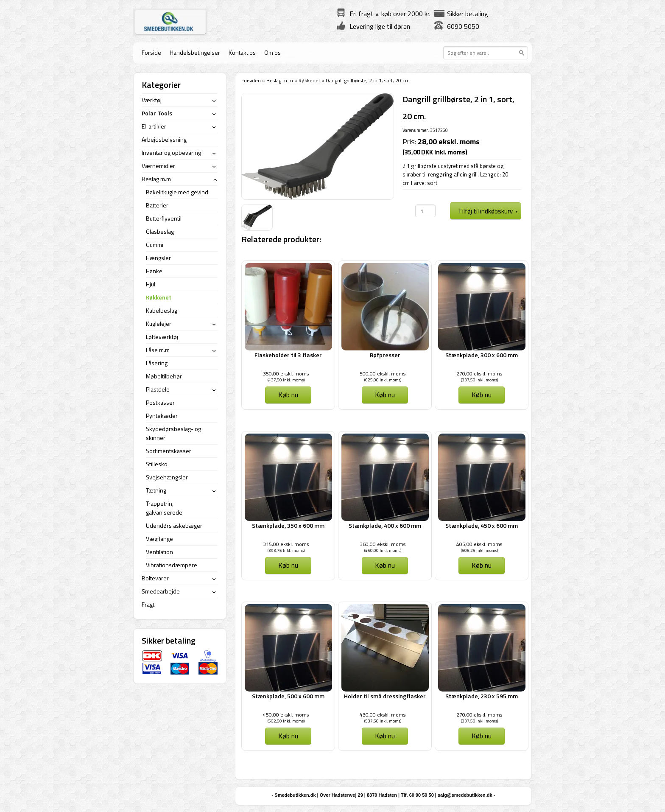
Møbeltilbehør (164, 376)
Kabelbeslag (162, 310)
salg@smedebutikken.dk (465, 795)
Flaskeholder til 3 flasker (288, 355)
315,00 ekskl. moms (286, 544)
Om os (272, 52)
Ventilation (159, 552)
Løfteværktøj (162, 337)
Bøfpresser (385, 355)
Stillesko (157, 464)
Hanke (154, 271)
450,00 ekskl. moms (286, 715)
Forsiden (251, 80)
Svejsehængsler (167, 477)
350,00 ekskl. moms (286, 374)
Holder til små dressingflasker (385, 696)
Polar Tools (157, 113)
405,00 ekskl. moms (479, 544)
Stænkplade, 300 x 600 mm (482, 355)
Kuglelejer (159, 323)
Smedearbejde (161, 591)
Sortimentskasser (169, 451)
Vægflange (159, 539)
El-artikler (154, 126)
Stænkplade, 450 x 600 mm (482, 525)
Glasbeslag (160, 231)
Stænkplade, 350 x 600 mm (288, 525)
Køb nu (288, 395)
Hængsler (158, 258)
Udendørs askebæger (174, 525)
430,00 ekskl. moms (383, 715)
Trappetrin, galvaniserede (164, 508)
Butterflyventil (164, 218)
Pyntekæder (162, 416)
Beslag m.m (280, 80)
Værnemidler (158, 166)
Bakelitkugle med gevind (177, 192)
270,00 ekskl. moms (479, 374)
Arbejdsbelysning (164, 139)
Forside (151, 52)
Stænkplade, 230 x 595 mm (482, 696)
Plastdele (158, 389)
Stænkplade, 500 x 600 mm (288, 696)
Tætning (156, 490)
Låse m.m (158, 350)
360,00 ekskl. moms (383, 544)
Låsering (157, 363)
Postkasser (160, 402)
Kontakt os (242, 52)
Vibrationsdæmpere (172, 565)
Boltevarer (155, 578)
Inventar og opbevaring (171, 153)
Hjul (151, 284)
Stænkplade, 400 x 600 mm (385, 525)
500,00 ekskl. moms (383, 374)
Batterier (157, 205)
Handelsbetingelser (195, 52)
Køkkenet (309, 80)
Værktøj (152, 100)
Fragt (148, 604)
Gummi (155, 245)
